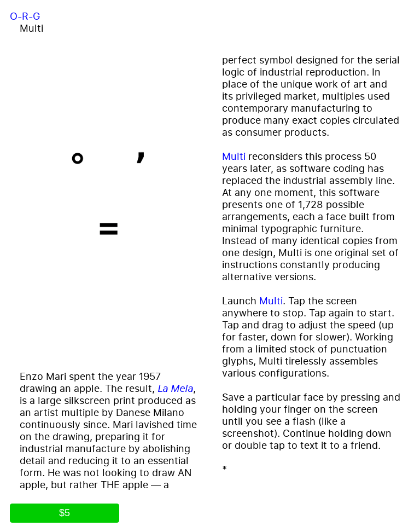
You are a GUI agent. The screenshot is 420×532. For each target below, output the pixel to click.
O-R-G (25, 16)
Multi (234, 156)
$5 (65, 513)
